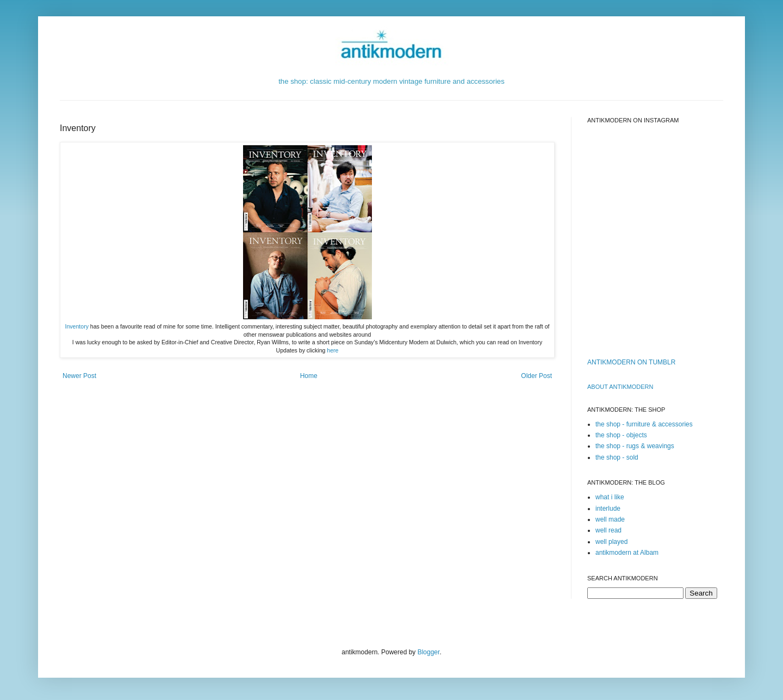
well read (608, 530)
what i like (610, 497)
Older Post (536, 376)
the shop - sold (617, 457)
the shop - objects (621, 435)
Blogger (429, 652)
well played (611, 542)
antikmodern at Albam (627, 553)
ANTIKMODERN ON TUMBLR (631, 362)
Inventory (77, 326)
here (333, 350)
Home (309, 376)
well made (610, 519)
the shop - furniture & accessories (644, 424)
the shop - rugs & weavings (635, 446)
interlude (608, 509)
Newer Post (79, 376)
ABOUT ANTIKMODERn (620, 387)
